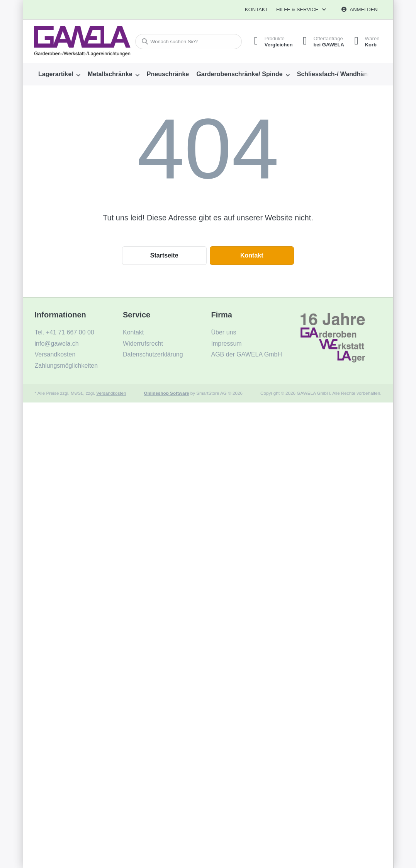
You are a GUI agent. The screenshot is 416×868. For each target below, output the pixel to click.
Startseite (164, 255)
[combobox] (186, 42)
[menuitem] (59, 74)
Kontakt (256, 9)
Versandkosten (111, 393)
